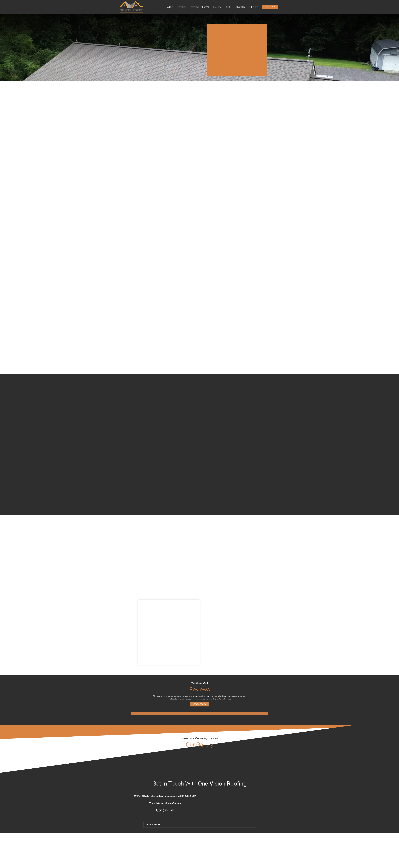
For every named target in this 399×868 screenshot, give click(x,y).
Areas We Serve (153, 828)
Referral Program (200, 7)
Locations (240, 7)
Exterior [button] (200, 755)
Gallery (217, 7)
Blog (228, 7)
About (170, 7)
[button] (200, 828)
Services (182, 7)
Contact (254, 7)
